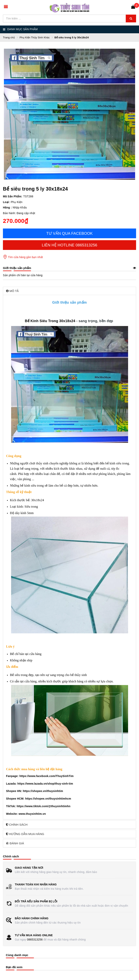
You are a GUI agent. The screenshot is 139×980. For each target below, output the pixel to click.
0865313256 (35, 940)
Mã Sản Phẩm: (13, 196)
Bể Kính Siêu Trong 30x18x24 (50, 321)
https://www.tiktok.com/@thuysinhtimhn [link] (43, 806)
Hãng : (7, 207)
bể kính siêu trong (117, 463)
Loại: (6, 202)
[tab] (69, 291)
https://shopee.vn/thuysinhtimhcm (48, 799)
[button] (69, 291)
